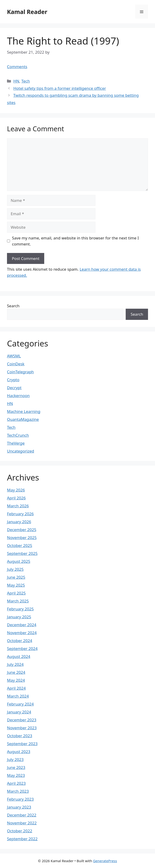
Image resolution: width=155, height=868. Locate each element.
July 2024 (15, 664)
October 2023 (20, 736)
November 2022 (22, 823)
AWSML (14, 356)
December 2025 (22, 530)
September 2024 (22, 648)
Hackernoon (18, 396)
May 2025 (16, 585)
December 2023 (22, 720)
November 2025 (22, 538)
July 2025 (15, 569)
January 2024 (19, 712)
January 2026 (19, 522)
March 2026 (18, 506)
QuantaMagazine (23, 419)
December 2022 (22, 815)
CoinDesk (16, 364)
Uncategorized (21, 451)
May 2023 (16, 775)
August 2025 (19, 561)
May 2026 (16, 490)
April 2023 (16, 783)
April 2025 (16, 593)
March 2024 (18, 696)
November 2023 (22, 728)
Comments (17, 67)
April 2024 (16, 688)
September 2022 (22, 839)
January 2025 (19, 617)
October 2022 (20, 831)
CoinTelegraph (20, 372)
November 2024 (22, 633)
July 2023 (15, 759)
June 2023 (16, 767)
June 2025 (16, 577)
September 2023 (22, 744)
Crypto (13, 380)
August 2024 (19, 656)
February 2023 (20, 799)
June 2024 (16, 672)
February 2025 (20, 609)
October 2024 (20, 641)
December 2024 (22, 625)
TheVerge (16, 443)
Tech (26, 81)
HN (16, 81)
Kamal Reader (27, 12)
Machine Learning (24, 411)
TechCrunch (18, 435)
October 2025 (20, 545)
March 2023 (18, 791)
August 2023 (19, 752)
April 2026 (16, 498)
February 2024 (20, 704)
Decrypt (14, 388)
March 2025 (18, 601)
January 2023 (19, 807)
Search (13, 306)
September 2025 (22, 553)
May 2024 (16, 680)
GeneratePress (105, 861)
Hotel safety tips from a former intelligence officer (60, 88)
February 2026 (20, 514)
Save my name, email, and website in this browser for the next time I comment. (76, 241)
